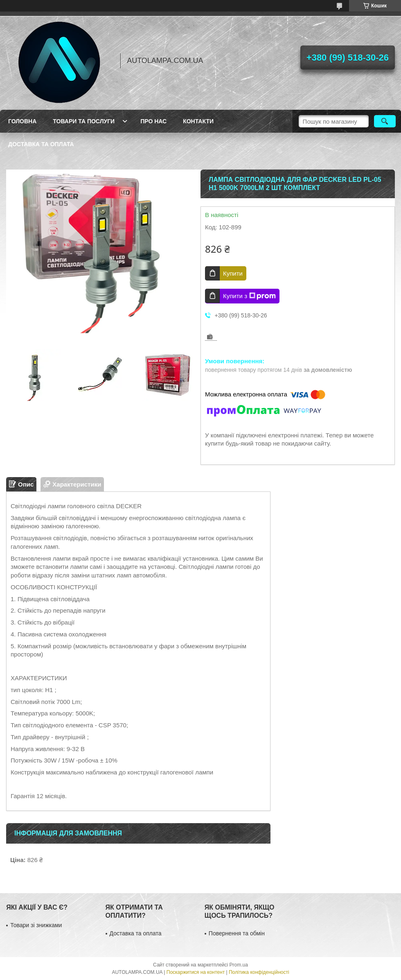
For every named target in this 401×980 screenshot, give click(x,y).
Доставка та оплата (41, 144)
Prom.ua (239, 965)
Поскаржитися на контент (196, 972)
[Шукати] (385, 121)
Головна (22, 121)
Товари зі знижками (36, 925)
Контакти (198, 121)
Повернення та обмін (237, 933)
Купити (233, 273)
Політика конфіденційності (259, 972)
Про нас (153, 121)
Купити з (249, 296)
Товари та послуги (84, 121)
